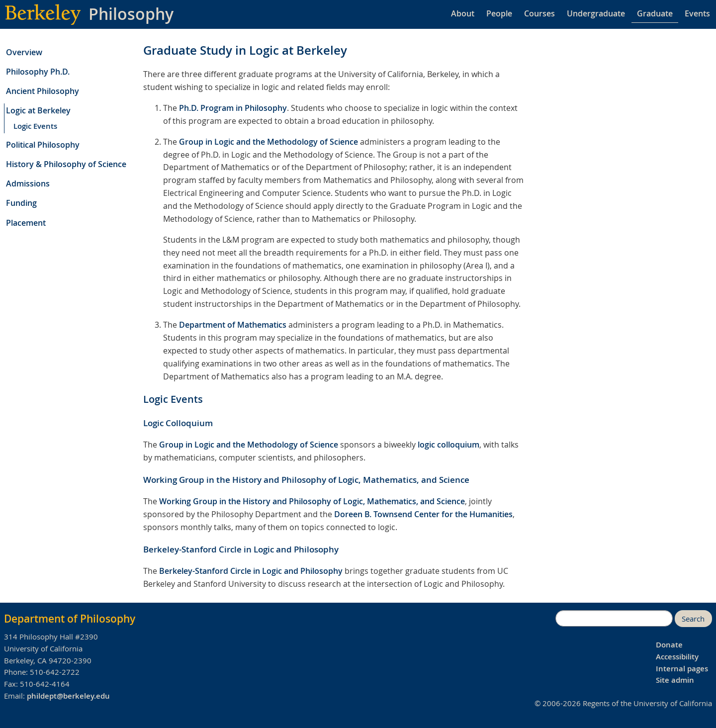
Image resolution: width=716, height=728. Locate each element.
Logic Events (35, 126)
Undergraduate (596, 13)
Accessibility (677, 657)
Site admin (675, 680)
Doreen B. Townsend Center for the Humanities (423, 514)
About (463, 13)
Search (693, 619)
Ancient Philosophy (43, 91)
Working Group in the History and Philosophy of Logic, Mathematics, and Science (312, 501)
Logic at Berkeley (38, 110)
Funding (21, 203)
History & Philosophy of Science (66, 164)
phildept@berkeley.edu (68, 696)
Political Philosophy (43, 145)
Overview (24, 52)
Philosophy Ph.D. (38, 72)
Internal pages (682, 669)
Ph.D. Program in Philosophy (233, 108)
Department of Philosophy (70, 619)
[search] (614, 619)
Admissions (28, 183)
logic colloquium (448, 445)
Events (697, 13)
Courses (539, 13)
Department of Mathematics (233, 325)
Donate (669, 645)
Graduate (655, 13)
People (499, 13)
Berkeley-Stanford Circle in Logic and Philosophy (251, 571)
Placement (26, 223)
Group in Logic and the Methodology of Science (268, 142)
